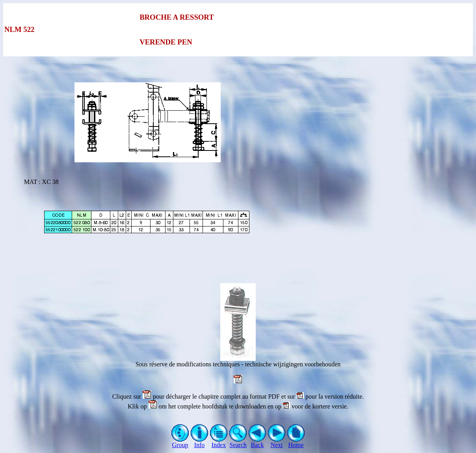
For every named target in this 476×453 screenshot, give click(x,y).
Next (277, 442)
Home (296, 442)
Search (238, 442)
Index (219, 442)
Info (200, 442)
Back (258, 442)
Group (180, 442)
